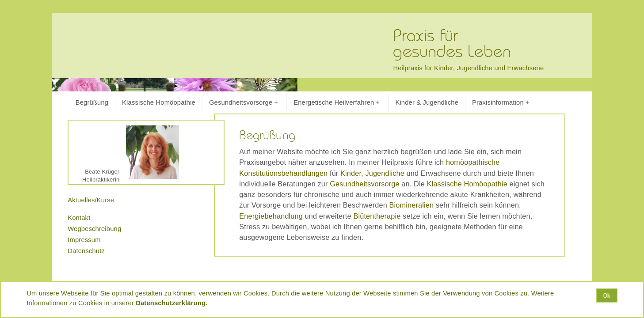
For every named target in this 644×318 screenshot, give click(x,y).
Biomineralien (412, 205)
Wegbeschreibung (94, 229)
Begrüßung (92, 102)
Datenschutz (86, 251)
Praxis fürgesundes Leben (452, 44)
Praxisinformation (501, 103)
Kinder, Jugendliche (372, 173)
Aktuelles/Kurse (91, 200)
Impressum (84, 240)
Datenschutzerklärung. (171, 303)
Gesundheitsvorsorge (243, 103)
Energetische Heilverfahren (336, 103)
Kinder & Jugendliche (427, 102)
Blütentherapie (377, 216)
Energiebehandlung (271, 216)
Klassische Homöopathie (159, 102)
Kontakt (79, 218)
